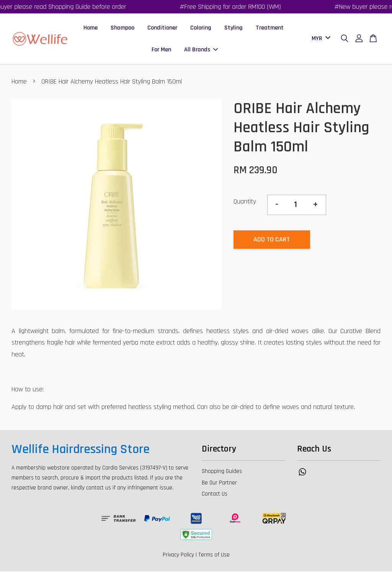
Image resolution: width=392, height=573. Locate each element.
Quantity (245, 203)
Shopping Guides (222, 472)
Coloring (201, 28)
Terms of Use (214, 556)
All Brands (201, 50)
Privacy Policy (178, 556)
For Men (161, 50)
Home (91, 28)
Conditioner (162, 28)
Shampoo (122, 28)
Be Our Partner (219, 484)
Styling (234, 28)
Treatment (270, 28)
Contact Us (215, 495)
